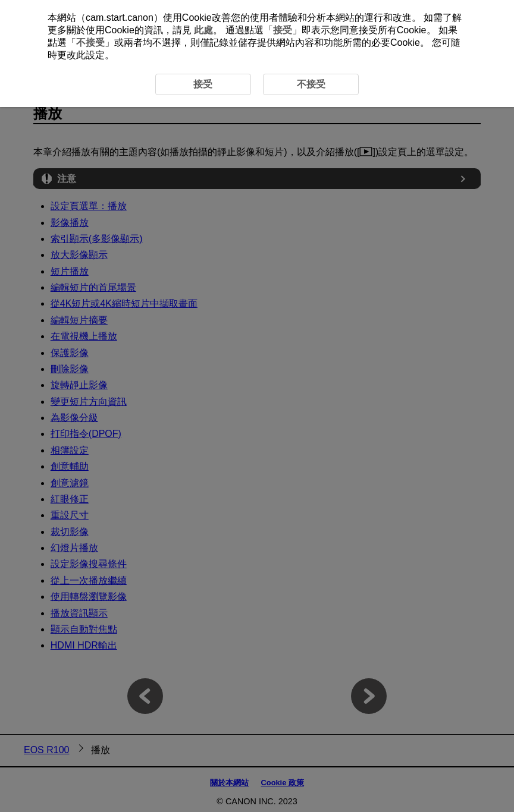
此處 (203, 30)
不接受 (90, 43)
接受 (283, 30)
